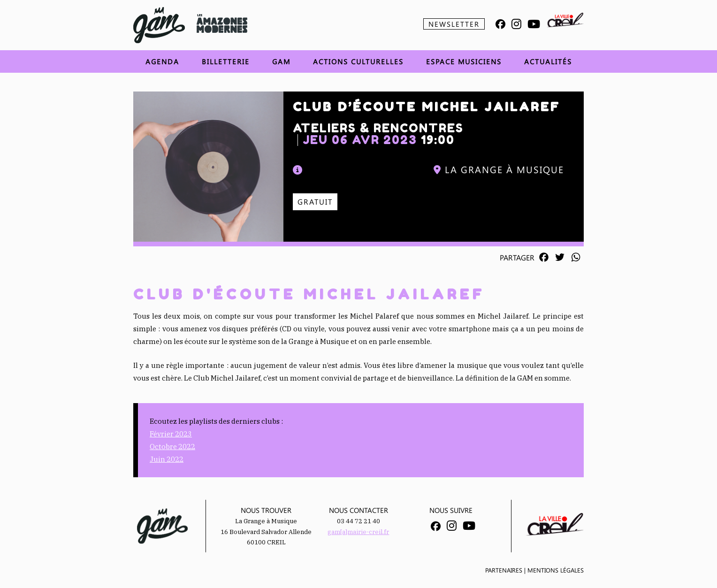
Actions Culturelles (358, 61)
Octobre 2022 (172, 447)
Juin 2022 (167, 459)
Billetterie (226, 61)
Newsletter (454, 24)
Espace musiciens (464, 61)
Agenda (162, 61)
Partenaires (504, 570)
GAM (281, 61)
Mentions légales (556, 570)
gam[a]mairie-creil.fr (358, 532)
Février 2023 (171, 434)
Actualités (548, 61)
